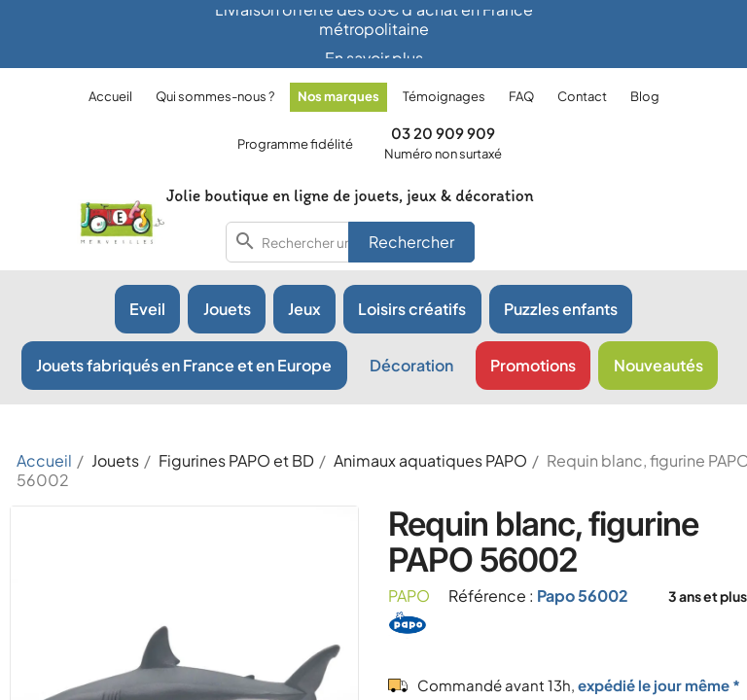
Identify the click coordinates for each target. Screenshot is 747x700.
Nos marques (338, 96)
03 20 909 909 (443, 133)
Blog (645, 96)
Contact (582, 96)
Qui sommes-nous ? (215, 96)
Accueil (110, 96)
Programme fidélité (295, 144)
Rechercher (411, 242)
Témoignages (444, 96)
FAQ (521, 96)
